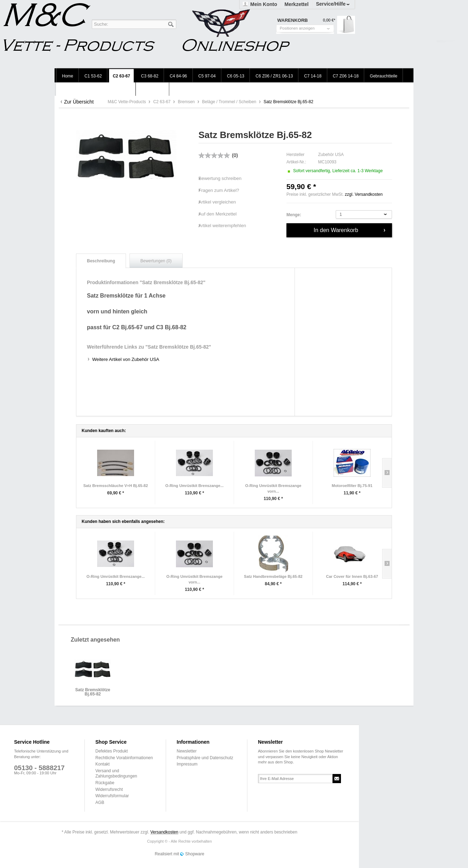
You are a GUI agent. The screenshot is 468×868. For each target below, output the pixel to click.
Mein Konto (264, 4)
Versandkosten (164, 832)
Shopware (195, 854)
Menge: (294, 215)
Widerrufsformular (112, 796)
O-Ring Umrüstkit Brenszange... (195, 486)
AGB (100, 803)
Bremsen (187, 102)
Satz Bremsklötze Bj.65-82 (93, 692)
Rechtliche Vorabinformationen (124, 758)
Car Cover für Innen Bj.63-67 (352, 576)
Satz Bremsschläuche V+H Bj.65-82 (116, 486)
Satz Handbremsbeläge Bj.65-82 (273, 576)
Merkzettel (296, 4)
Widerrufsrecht (109, 789)
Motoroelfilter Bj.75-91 (352, 486)
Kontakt (103, 764)
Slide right (387, 473)
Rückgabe (105, 783)
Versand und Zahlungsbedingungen (116, 774)
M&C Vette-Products (127, 102)
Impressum (187, 764)
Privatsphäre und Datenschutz (205, 758)
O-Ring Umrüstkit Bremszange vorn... (273, 488)
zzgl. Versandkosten (364, 194)
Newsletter (187, 751)
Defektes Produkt (112, 751)
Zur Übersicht (79, 102)
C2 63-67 (162, 102)
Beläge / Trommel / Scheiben (230, 102)
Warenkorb (346, 25)
